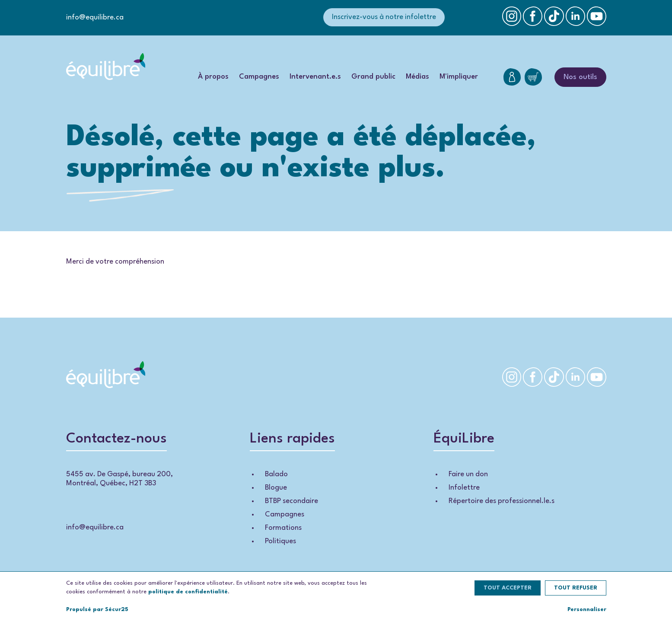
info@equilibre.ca (95, 18)
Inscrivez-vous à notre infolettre (384, 17)
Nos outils (580, 77)
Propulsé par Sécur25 (97, 610)
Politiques (280, 541)
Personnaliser (587, 610)
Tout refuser (576, 588)
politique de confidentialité (188, 592)
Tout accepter (508, 588)
